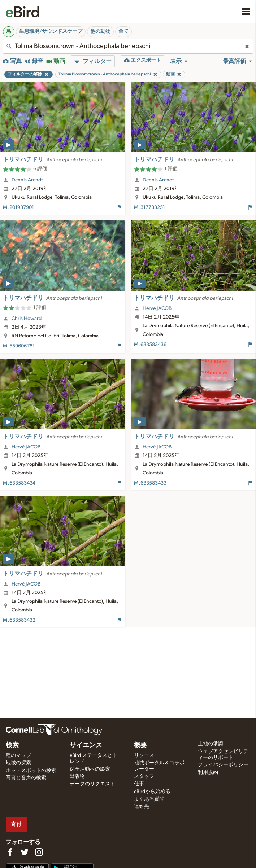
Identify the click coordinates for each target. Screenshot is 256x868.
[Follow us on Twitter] (25, 852)
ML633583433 (150, 483)
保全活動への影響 (90, 769)
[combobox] (128, 46)
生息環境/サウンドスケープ (51, 31)
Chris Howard (27, 319)
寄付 (16, 824)
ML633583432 (19, 620)
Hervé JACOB (157, 308)
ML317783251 (149, 207)
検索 (12, 745)
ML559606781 (19, 346)
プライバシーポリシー (223, 765)
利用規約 (208, 772)
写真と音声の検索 (26, 778)
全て (123, 31)
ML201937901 (18, 207)
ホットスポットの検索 (31, 771)
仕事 (139, 784)
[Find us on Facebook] (10, 852)
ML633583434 (19, 483)
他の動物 (100, 31)
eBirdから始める (152, 792)
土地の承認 (211, 744)
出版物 (77, 776)
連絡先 (142, 807)
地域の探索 (18, 763)
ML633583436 (150, 345)
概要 (140, 745)
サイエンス (86, 745)
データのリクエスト (92, 784)
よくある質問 (149, 799)
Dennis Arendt (27, 180)
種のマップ (18, 755)
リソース (144, 755)
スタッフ (144, 776)
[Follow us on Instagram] (39, 852)
